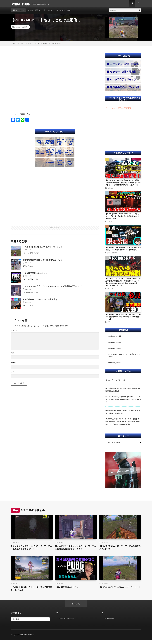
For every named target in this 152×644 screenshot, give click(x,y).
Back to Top (76, 608)
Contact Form (110, 622)
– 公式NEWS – (123, 332)
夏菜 (26, 29)
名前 (12, 355)
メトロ (110, 223)
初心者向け (61, 12)
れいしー (110, 290)
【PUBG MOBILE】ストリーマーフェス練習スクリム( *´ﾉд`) (119, 550)
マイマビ (51, 12)
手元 (109, 324)
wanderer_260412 (115, 350)
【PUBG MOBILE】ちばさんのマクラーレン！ (43, 249)
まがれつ (110, 190)
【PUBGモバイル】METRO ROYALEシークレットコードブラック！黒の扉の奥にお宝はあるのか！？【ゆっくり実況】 (123, 218)
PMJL (69, 12)
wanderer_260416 (115, 344)
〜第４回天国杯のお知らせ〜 (35, 275)
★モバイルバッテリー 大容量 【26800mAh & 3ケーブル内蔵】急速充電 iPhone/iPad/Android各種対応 (123, 402)
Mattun (30, 12)
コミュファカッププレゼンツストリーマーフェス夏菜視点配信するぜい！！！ (56, 288)
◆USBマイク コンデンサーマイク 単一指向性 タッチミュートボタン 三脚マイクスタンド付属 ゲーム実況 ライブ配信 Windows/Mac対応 (123, 424)
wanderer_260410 (115, 365)
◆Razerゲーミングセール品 (115, 382)
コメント (14, 332)
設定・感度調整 (112, 254)
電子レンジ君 (40, 12)
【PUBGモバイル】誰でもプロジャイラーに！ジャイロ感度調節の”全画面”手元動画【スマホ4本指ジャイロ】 (123, 318)
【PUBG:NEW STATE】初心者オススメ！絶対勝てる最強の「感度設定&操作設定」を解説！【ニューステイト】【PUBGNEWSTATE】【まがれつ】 (123, 184)
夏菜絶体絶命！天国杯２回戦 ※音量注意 (40, 301)
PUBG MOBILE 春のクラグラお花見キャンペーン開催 (124, 358)
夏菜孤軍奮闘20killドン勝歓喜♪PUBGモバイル (42, 262)
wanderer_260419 (115, 338)
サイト (13, 374)
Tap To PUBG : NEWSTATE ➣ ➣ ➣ (123, 474)
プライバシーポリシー (67, 622)
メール (13, 364)
